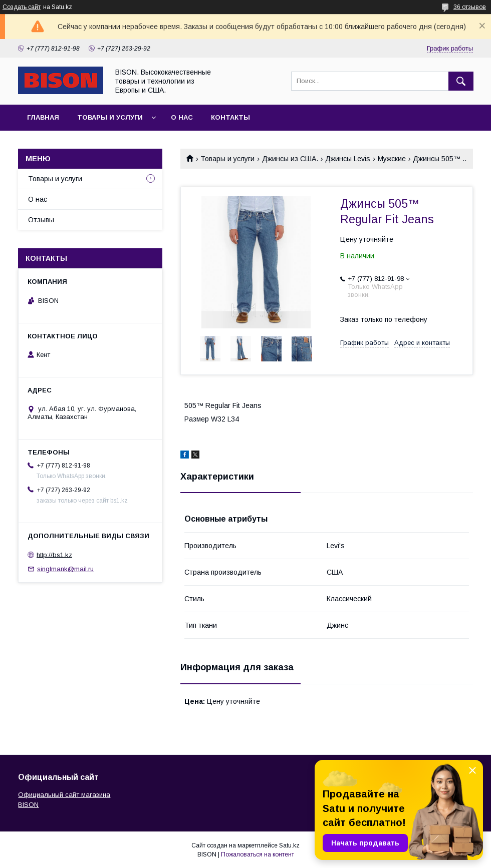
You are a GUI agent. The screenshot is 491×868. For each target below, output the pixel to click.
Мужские (392, 159)
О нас (182, 117)
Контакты (230, 117)
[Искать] (461, 81)
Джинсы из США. (290, 159)
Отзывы (41, 220)
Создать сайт (22, 7)
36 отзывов (470, 7)
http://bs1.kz (54, 554)
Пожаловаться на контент (258, 854)
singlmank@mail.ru (65, 569)
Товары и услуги (110, 117)
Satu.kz (289, 845)
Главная (43, 117)
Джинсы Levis (348, 159)
